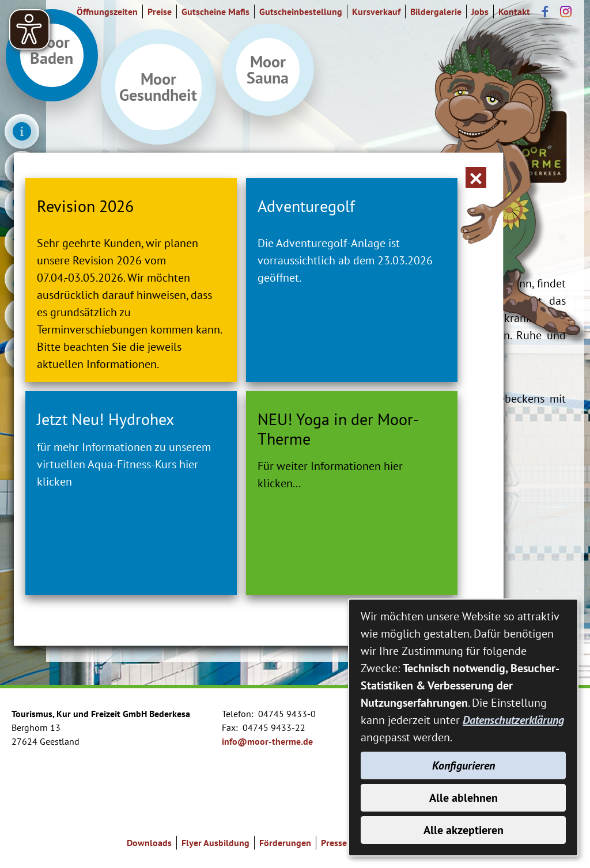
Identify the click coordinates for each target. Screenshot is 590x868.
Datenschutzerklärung (513, 720)
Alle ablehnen (464, 798)
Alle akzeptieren (464, 830)
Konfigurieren (464, 765)
